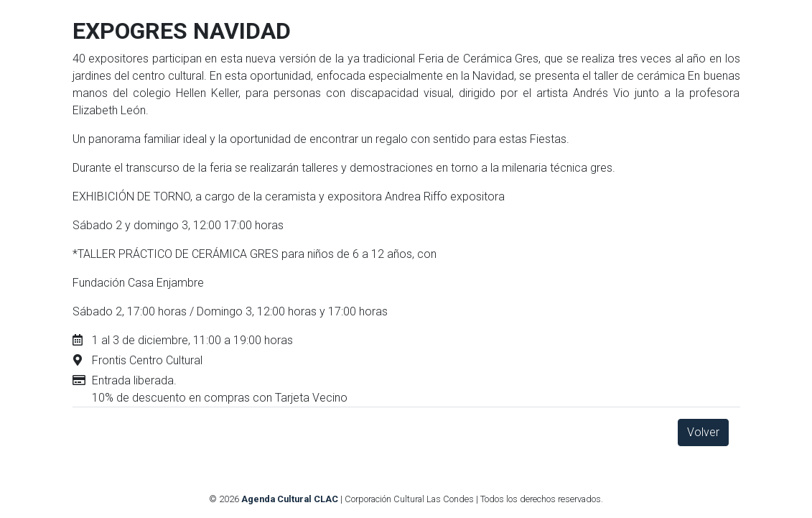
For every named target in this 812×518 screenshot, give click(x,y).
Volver (703, 432)
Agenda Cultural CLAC (290, 499)
